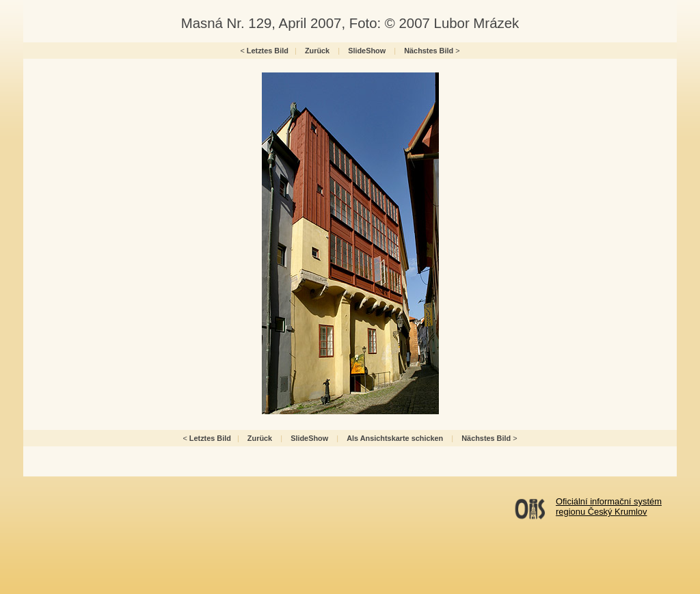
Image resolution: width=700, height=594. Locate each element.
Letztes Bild (268, 51)
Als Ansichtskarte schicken (395, 438)
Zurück (317, 51)
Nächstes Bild (429, 51)
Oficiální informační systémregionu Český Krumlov (609, 507)
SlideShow (367, 51)
